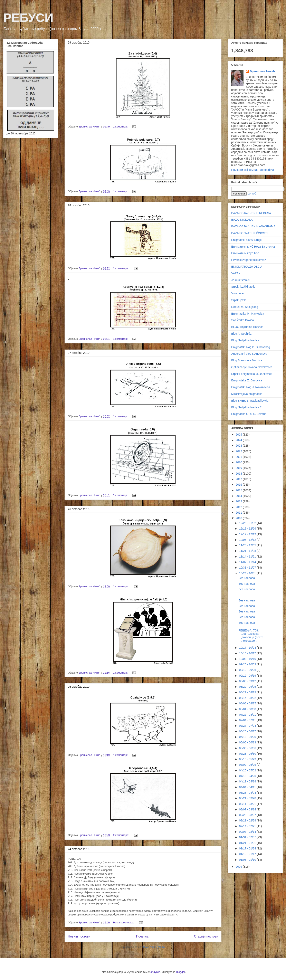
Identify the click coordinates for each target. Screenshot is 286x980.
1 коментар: (121, 127)
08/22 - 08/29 (248, 692)
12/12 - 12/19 (248, 534)
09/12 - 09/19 (248, 676)
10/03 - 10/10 (248, 659)
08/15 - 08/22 (248, 698)
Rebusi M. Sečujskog (245, 307)
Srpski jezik (239, 300)
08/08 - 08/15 (248, 703)
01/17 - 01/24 (248, 848)
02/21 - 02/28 (248, 820)
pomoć (252, 193)
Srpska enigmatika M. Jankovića (252, 374)
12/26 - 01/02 (248, 523)
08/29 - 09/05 (248, 687)
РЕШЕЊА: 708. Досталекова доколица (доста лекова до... (251, 636)
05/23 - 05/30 (248, 754)
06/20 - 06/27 (248, 731)
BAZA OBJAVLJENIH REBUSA (251, 213)
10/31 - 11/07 (248, 568)
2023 (239, 446)
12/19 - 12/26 (248, 529)
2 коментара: (122, 268)
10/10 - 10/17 (248, 653)
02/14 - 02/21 (248, 826)
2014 (239, 496)
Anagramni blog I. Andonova (249, 354)
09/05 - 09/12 (248, 681)
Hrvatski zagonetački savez (249, 260)
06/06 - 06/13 (248, 742)
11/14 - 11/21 (248, 556)
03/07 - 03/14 (248, 809)
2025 (239, 435)
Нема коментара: (124, 922)
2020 (239, 462)
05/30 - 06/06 (248, 748)
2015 (239, 490)
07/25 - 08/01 (248, 715)
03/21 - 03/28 (248, 798)
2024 (239, 440)
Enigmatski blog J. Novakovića (251, 387)
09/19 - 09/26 (248, 670)
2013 (239, 501)
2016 (239, 485)
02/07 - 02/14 (248, 832)
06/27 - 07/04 (248, 726)
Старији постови (206, 936)
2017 (239, 479)
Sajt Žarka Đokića (242, 320)
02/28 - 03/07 (248, 815)
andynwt (155, 972)
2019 (239, 468)
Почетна (142, 936)
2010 (239, 518)
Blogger (181, 972)
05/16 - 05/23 (248, 759)
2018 (239, 474)
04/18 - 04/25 (248, 776)
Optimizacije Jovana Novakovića (252, 367)
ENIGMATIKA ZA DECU (246, 267)
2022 (239, 451)
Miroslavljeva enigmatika (247, 394)
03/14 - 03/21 (248, 804)
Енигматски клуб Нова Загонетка (253, 247)
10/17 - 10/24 (248, 648)
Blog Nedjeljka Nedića (245, 340)
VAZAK (236, 273)
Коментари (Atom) (154, 947)
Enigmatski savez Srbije (246, 240)
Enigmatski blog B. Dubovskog (251, 347)
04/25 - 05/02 (248, 770)
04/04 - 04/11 (248, 787)
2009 (239, 867)
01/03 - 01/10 (248, 860)
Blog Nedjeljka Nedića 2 (246, 407)
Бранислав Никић (262, 71)
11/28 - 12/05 (248, 545)
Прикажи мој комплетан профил (252, 170)
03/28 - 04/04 (248, 793)
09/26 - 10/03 (248, 664)
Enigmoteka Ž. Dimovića (247, 380)
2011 (239, 513)
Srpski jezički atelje (243, 287)
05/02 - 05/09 (248, 765)
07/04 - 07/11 (248, 720)
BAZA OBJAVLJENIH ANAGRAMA (253, 226)
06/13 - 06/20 (248, 737)
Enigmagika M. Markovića (248, 314)
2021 (239, 457)
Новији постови (79, 936)
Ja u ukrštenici (240, 280)
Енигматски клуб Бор (245, 253)
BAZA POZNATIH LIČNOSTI (249, 233)
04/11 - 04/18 (248, 781)
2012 (239, 507)
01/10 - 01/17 (248, 854)
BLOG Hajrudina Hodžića (247, 327)
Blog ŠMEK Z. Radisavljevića (250, 401)
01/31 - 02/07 (248, 837)
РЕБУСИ (28, 18)
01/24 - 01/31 (248, 843)
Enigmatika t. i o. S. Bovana (249, 414)
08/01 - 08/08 (248, 709)
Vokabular (238, 293)
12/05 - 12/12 (248, 540)
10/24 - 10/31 (248, 573)
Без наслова (247, 578)
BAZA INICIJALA (242, 220)
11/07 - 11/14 (248, 562)
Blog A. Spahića (241, 334)
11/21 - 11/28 (248, 551)
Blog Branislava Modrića (247, 360)
